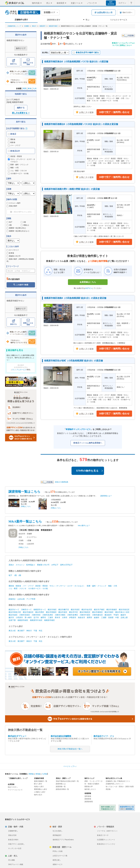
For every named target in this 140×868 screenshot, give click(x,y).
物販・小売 (113, 586)
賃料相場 (88, 796)
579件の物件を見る (89, 471)
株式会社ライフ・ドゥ (104, 736)
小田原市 (19, 617)
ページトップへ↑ (70, 766)
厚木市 (57, 617)
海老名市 (81, 617)
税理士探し (57, 860)
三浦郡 (104, 617)
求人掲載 (11, 860)
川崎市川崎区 (60, 615)
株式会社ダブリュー (17, 736)
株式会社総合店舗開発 (61, 736)
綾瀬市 (97, 617)
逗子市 (36, 617)
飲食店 (12, 134)
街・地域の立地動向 (92, 784)
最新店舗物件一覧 (41, 781)
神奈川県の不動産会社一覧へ (70, 749)
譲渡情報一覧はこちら (24, 492)
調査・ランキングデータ (94, 781)
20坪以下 (55, 565)
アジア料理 (31, 599)
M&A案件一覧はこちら (25, 521)
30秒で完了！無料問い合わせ (114, 112)
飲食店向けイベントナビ (106, 844)
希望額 (21, 544)
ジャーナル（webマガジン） (108, 831)
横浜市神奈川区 (15, 612)
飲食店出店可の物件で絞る (86, 52)
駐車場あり (31, 565)
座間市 (89, 617)
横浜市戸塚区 (99, 610)
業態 (20, 537)
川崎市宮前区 (25, 615)
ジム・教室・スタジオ (17, 588)
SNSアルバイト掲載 (16, 864)
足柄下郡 (12, 620)
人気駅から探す (40, 792)
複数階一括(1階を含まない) (18, 231)
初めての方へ (13, 787)
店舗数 (21, 540)
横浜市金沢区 (87, 610)
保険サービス (58, 864)
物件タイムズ (89, 778)
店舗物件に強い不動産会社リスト (118, 781)
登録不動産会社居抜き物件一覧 (67, 781)
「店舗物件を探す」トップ (18, 778)
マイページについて (15, 790)
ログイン (89, 288)
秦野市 (43, 617)
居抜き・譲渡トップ (63, 778)
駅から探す (38, 784)
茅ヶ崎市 (28, 617)
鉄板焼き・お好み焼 (17, 599)
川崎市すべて (26, 610)
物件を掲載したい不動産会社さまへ (108, 808)
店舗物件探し (13, 831)
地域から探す (39, 787)
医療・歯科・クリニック (97, 586)
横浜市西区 (40, 612)
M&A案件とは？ (84, 526)
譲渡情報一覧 (61, 787)
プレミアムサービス (19, 370)
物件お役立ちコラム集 (114, 778)
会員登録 (11, 784)
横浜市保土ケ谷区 (122, 612)
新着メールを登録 (28, 62)
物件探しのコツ (90, 789)
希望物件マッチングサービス (78, 429)
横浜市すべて (14, 610)
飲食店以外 (14, 151)
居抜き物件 (12, 206)
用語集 (108, 789)
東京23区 (12, 631)
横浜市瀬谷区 (28, 612)
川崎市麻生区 (97, 615)
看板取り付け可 (14, 256)
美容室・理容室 (41, 586)
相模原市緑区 (23, 620)
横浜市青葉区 (51, 612)
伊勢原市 (73, 617)
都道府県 (22, 534)
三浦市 (50, 617)
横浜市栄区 (75, 610)
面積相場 (88, 799)
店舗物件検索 (39, 778)
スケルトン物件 (14, 203)
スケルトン (20, 565)
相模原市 (43, 26)
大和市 (65, 617)
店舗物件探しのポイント (115, 784)
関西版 (31, 774)
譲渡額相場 (89, 802)
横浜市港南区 (112, 610)
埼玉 (41, 631)
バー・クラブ (14, 145)
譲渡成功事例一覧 (62, 789)
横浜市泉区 (63, 612)
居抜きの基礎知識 (62, 482)
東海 (30, 89)
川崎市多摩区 (73, 615)
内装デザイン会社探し (16, 844)
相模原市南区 (53, 26)
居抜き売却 (12, 835)
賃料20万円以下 (66, 565)
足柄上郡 (124, 617)
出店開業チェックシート (106, 840)
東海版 (38, 774)
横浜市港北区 (124, 610)
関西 (25, 89)
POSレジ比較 (58, 851)
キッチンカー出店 (15, 848)
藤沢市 (11, 617)
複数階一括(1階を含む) (16, 228)
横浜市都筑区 (97, 612)
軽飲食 (12, 142)
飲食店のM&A (13, 840)
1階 (23, 222)
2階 (9, 225)
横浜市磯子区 (64, 610)
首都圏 (26, 26)
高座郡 (111, 617)
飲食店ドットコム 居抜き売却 (127, 808)
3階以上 (25, 225)
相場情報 (88, 793)
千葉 (35, 631)
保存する (13, 62)
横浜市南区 (109, 612)
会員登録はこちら (88, 282)
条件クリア (21, 48)
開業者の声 (89, 787)
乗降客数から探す (41, 789)
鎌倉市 (123, 615)
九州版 (45, 774)
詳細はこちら (26, 506)
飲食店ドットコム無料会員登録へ (88, 443)
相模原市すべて (40, 610)
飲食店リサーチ (103, 835)
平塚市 (116, 615)
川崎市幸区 (36, 615)
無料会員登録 (111, 3)
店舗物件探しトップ (14, 26)
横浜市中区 (73, 612)
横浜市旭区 (52, 610)
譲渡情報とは (61, 784)
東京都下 (21, 631)
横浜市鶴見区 (85, 612)
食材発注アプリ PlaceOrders (63, 840)
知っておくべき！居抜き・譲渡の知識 (120, 787)
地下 (9, 222)
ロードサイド (13, 250)
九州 (35, 89)
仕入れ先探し (58, 831)
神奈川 (34, 26)
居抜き (11, 565)
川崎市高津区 (48, 615)
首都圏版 (24, 774)
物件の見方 (38, 795)
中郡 (117, 617)
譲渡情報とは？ (106, 496)
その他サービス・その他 (38, 588)
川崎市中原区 (85, 615)
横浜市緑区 (13, 615)
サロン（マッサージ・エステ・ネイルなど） (67, 586)
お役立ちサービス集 (60, 856)
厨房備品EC (57, 835)
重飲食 (12, 139)
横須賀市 (108, 615)
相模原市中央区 (36, 620)
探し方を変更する (21, 113)
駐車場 (10, 253)
